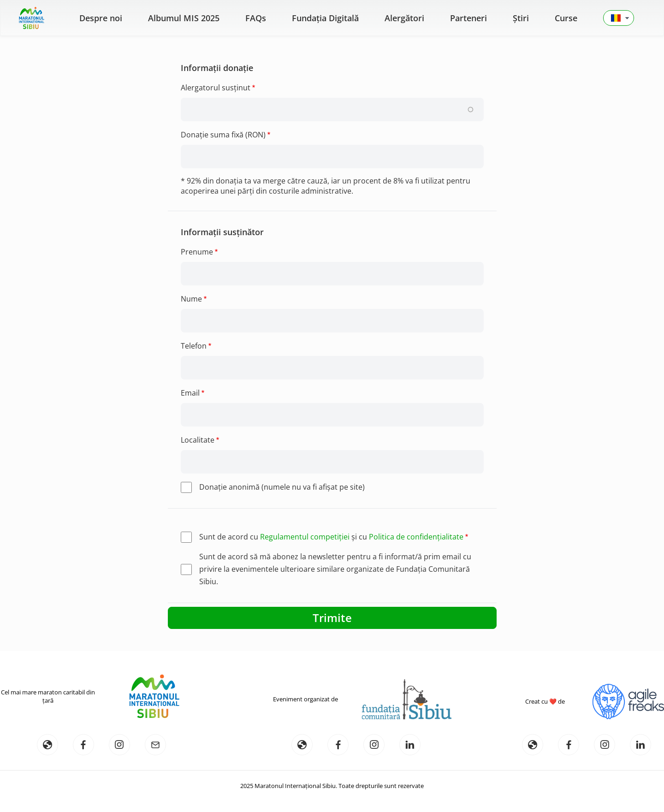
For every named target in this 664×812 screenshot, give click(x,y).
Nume (191, 299)
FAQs (256, 18)
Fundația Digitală (325, 18)
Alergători (404, 18)
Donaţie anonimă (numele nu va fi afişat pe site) (282, 487)
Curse (566, 18)
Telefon (194, 346)
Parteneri (468, 18)
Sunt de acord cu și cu (331, 537)
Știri (521, 18)
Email (190, 393)
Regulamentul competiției (305, 537)
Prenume (197, 252)
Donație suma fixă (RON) (223, 135)
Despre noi (101, 18)
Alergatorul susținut (216, 88)
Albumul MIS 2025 (184, 18)
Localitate (198, 440)
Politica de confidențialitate (416, 537)
